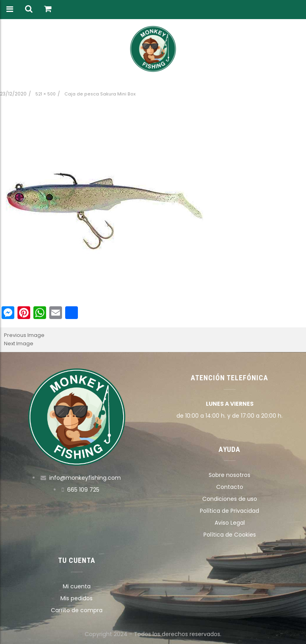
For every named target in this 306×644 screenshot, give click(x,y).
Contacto (230, 487)
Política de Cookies (230, 535)
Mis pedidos (76, 598)
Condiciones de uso (230, 499)
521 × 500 (46, 94)
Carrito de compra (77, 610)
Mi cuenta (77, 586)
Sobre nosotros (229, 475)
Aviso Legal (230, 523)
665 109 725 (83, 490)
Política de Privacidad (229, 511)
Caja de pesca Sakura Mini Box (100, 94)
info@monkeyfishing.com (85, 478)
